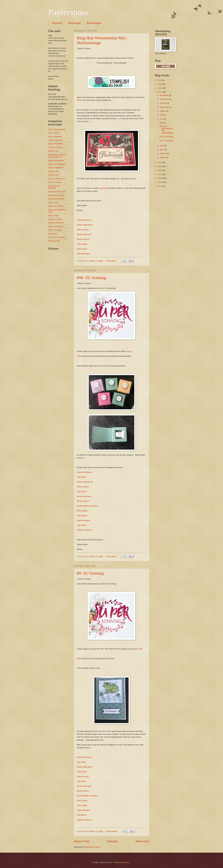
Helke (79, 100)
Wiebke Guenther (84, 530)
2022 (160, 88)
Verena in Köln (54, 241)
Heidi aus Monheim (56, 161)
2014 (160, 186)
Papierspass (68, 12)
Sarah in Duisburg (56, 226)
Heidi (140, 649)
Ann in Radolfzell (55, 137)
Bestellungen (94, 23)
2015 (160, 182)
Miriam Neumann (84, 234)
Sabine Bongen (83, 254)
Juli (161, 115)
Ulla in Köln (53, 234)
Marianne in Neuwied (57, 192)
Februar (163, 154)
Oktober (163, 103)
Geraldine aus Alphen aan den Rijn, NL (57, 156)
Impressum (74, 23)
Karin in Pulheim (55, 182)
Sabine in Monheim (56, 223)
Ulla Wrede (82, 525)
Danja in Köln (54, 151)
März (162, 150)
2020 (160, 163)
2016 (160, 178)
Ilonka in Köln (54, 171)
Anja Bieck (81, 477)
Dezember (164, 95)
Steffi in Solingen (55, 230)
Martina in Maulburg (56, 195)
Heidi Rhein (82, 772)
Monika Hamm (83, 239)
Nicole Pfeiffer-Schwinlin (87, 506)
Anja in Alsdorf (54, 133)
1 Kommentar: (111, 261)
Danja (129, 351)
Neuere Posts (82, 841)
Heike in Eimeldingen (57, 164)
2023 (160, 84)
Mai (162, 123)
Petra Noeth (82, 249)
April (162, 146)
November (164, 99)
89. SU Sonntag (90, 573)
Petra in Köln (53, 216)
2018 (160, 170)
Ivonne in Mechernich (57, 179)
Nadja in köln (53, 203)
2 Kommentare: (112, 831)
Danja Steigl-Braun (85, 225)
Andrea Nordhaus (84, 220)
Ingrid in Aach (54, 175)
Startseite (57, 23)
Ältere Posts (142, 841)
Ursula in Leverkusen (57, 237)
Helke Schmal (83, 230)
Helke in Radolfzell (56, 168)
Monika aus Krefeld (56, 199)
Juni (162, 119)
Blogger (127, 862)
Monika (105, 188)
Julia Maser (82, 492)
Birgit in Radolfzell (56, 144)
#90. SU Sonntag (91, 278)
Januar (163, 157)
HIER (79, 356)
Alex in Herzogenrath (57, 129)
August (163, 111)
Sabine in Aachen (55, 219)
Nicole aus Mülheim (56, 206)
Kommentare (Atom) (92, 847)
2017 (160, 174)
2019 (160, 166)
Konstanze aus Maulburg (54, 187)
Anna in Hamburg (55, 140)
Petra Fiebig (82, 244)
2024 (160, 80)
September (165, 107)
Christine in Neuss (56, 147)
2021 (160, 92)
